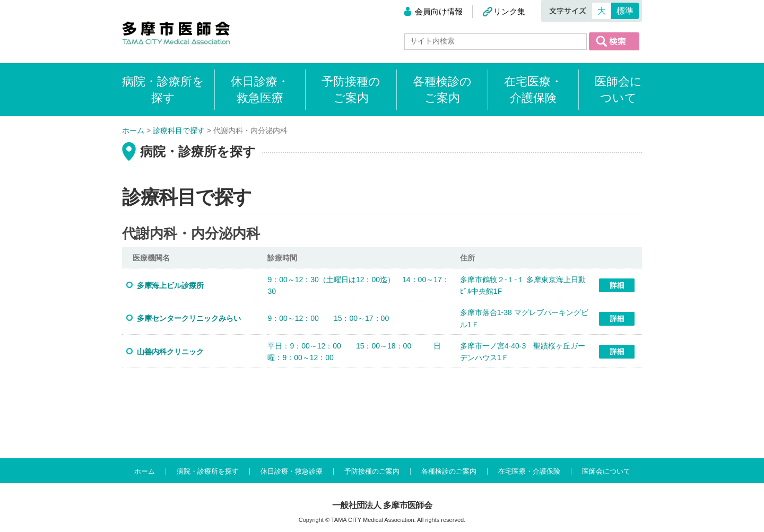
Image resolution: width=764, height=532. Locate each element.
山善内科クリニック (170, 352)
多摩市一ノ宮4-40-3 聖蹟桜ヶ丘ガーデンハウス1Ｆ (523, 352)
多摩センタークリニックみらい (189, 318)
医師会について (618, 90)
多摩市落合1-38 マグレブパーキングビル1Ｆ (524, 318)
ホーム (145, 471)
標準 (625, 11)
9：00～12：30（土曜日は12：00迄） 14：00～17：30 (358, 285)
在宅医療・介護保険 (533, 90)
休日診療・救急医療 (260, 90)
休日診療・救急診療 (292, 471)
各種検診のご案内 (442, 90)
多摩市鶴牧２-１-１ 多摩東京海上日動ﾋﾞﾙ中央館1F (523, 285)
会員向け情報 (439, 11)
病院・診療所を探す (208, 471)
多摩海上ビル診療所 (170, 285)
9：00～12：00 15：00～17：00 (328, 318)
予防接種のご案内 (351, 90)
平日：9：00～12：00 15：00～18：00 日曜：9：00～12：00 (354, 352)
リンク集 (509, 11)
